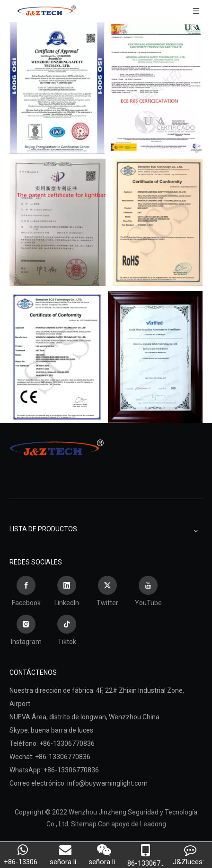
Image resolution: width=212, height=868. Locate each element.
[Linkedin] (67, 592)
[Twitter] (107, 592)
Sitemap (84, 824)
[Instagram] (26, 631)
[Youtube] (148, 592)
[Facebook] (26, 592)
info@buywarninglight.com (107, 783)
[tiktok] (67, 631)
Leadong (153, 824)
